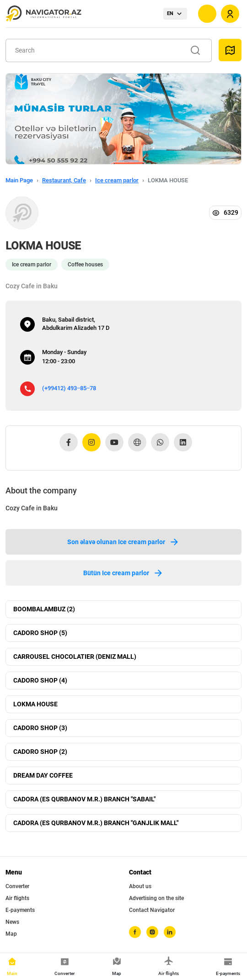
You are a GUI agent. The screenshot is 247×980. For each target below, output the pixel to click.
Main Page (19, 180)
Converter (17, 886)
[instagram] (152, 932)
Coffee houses (85, 265)
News (12, 922)
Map (11, 934)
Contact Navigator (152, 910)
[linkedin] (170, 932)
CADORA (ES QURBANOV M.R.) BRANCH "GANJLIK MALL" (96, 823)
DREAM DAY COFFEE (43, 775)
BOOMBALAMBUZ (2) (44, 609)
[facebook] (135, 932)
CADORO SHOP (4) (40, 680)
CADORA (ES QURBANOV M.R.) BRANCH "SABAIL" (84, 799)
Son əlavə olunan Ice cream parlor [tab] (123, 542)
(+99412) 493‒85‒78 (69, 388)
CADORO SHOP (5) (40, 633)
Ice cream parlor (117, 180)
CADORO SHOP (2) (40, 752)
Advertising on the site (156, 898)
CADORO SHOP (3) (40, 728)
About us (140, 886)
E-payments (20, 910)
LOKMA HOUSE (35, 704)
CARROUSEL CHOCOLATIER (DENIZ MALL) (75, 657)
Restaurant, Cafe (64, 180)
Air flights (17, 898)
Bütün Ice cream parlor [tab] (123, 573)
